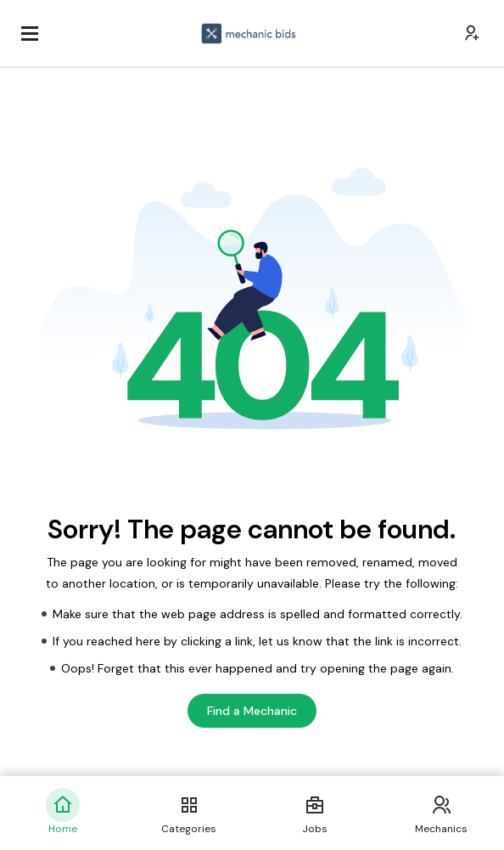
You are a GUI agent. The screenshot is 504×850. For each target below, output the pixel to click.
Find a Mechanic (252, 711)
